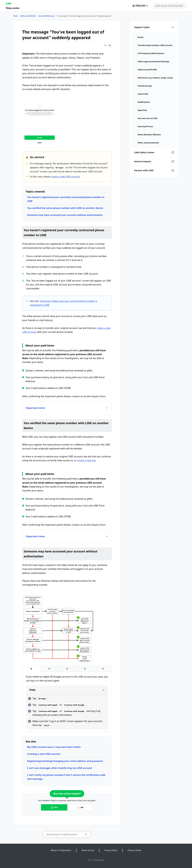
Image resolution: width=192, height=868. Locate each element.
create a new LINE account (65, 177)
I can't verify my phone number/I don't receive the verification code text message (66, 777)
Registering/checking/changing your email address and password (65, 761)
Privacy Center (134, 850)
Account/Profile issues (46, 16)
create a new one (86, 460)
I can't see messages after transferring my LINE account (60, 768)
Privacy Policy (111, 850)
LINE (8, 3)
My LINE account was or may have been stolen (54, 747)
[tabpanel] (67, 702)
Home (16, 16)
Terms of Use (88, 850)
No (80, 807)
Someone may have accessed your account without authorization (65, 215)
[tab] (31, 669)
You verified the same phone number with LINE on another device (65, 208)
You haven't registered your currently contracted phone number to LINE (66, 199)
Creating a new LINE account (44, 754)
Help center (13, 8)
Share (108, 45)
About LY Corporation (61, 850)
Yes (54, 807)
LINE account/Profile (28, 16)
